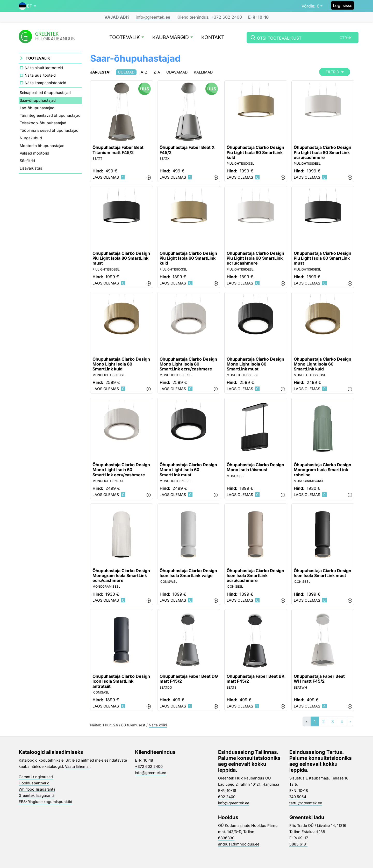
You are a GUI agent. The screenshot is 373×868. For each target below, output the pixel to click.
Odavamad (177, 72)
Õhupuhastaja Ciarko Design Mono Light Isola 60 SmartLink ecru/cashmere (121, 470)
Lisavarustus (31, 168)
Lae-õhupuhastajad (37, 108)
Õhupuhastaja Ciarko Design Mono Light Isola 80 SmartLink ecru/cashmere (188, 364)
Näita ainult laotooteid (44, 68)
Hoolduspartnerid (34, 783)
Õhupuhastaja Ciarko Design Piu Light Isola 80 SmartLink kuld (255, 152)
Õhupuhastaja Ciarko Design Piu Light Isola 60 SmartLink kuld (188, 258)
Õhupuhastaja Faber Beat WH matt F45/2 (319, 679)
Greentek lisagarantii (37, 795)
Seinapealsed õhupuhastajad (45, 93)
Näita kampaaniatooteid (45, 83)
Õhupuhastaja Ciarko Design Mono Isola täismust (255, 467)
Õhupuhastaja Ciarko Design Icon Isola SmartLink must (322, 573)
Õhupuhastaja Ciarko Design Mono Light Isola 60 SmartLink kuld (322, 364)
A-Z (144, 72)
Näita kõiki (158, 725)
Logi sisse (343, 5)
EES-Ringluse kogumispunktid (45, 802)
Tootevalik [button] (127, 38)
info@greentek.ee (153, 17)
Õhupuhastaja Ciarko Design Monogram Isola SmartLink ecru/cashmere (121, 576)
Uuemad (126, 72)
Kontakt (213, 38)
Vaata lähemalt (78, 766)
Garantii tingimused (36, 777)
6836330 (226, 838)
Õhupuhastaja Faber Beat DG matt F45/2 (189, 679)
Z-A (157, 72)
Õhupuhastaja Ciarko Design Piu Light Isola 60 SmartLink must (322, 258)
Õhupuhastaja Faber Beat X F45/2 (187, 150)
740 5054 (298, 797)
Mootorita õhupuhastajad (42, 146)
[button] (27, 6)
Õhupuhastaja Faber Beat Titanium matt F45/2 (118, 150)
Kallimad (203, 72)
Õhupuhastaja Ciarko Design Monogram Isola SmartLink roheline (322, 470)
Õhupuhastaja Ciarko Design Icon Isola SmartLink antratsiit (121, 681)
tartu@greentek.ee (306, 803)
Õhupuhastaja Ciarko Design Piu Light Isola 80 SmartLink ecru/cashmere (322, 152)
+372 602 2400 (149, 766)
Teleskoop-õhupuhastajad (43, 123)
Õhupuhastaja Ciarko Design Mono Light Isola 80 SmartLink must (255, 364)
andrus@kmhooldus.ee (239, 844)
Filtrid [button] (335, 72)
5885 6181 (298, 844)
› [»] (350, 721)
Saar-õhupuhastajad (38, 100)
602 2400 (227, 797)
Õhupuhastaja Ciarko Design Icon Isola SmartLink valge (188, 573)
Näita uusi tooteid (40, 75)
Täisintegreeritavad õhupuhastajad (50, 115)
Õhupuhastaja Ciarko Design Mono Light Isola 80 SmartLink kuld (121, 364)
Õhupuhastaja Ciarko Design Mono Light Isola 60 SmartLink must (188, 470)
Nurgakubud (31, 138)
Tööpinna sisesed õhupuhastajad (49, 130)
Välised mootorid (34, 153)
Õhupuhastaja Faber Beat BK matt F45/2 (256, 679)
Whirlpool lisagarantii (37, 789)
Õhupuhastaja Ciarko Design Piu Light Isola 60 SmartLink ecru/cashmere (255, 258)
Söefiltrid (27, 161)
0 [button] (310, 6)
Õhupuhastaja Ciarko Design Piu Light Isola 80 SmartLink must (121, 258)
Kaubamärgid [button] (173, 38)
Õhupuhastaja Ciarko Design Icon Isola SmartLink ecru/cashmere (255, 576)
